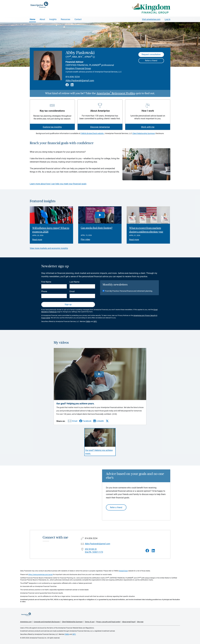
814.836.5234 (73, 77)
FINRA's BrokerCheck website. (92, 133)
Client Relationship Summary (144, 133)
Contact (78, 19)
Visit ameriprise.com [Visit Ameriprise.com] (151, 19)
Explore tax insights (52, 127)
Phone (44, 291)
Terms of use (89, 622)
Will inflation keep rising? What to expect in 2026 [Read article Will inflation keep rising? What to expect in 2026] (51, 230)
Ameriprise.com (26, 622)
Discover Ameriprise (100, 127)
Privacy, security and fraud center (108, 622)
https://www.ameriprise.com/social (41, 575)
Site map (140, 622)
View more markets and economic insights (49, 248)
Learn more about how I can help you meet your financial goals (58, 184)
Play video (85, 239)
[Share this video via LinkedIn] (99, 421)
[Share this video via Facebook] (85, 421)
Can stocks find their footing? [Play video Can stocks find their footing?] (97, 228)
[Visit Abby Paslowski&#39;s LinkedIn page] (153, 551)
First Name (46, 282)
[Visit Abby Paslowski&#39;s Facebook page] (147, 551)
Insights (53, 19)
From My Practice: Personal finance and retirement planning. (129, 291)
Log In (168, 19)
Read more (37, 240)
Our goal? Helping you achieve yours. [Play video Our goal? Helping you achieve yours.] (99, 452)
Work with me (148, 127)
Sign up (68, 304)
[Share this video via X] (107, 421)
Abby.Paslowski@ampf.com (80, 81)
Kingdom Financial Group (78, 68)
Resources (65, 19)
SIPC (95, 321)
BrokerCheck (124, 571)
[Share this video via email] (72, 422)
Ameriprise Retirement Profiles (116, 93)
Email (72, 291)
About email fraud (129, 622)
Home (33, 19)
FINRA (88, 321)
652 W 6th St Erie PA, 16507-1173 (94, 551)
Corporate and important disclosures (47, 622)
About (42, 19)
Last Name (74, 282)
